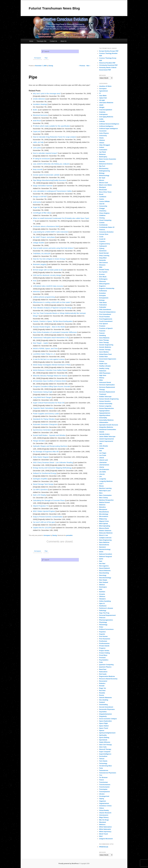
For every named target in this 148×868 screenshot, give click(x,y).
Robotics (102, 683)
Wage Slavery (104, 817)
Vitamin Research (105, 813)
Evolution (102, 293)
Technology (103, 763)
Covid (101, 237)
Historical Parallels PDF (107, 63)
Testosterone (104, 770)
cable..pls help (38, 142)
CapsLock (37, 131)
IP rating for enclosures (42, 159)
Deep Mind (103, 258)
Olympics (102, 599)
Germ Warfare (104, 352)
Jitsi (101, 444)
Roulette (102, 693)
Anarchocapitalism (106, 110)
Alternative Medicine (106, 103)
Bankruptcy (103, 157)
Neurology (103, 575)
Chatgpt (102, 208)
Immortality (103, 418)
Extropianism (104, 298)
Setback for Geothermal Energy (45, 473)
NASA (101, 552)
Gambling (102, 335)
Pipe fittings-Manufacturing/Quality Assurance (50, 180)
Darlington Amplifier (40, 479)
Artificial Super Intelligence (108, 129)
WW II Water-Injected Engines (44, 511)
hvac (35, 281)
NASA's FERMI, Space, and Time (45, 348)
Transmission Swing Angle (43, 392)
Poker (101, 627)
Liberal (102, 458)
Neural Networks (105, 571)
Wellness (102, 825)
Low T (101, 484)
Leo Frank (103, 455)
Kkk (100, 451)
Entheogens (103, 279)
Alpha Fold (103, 98)
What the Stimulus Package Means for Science (50, 376)
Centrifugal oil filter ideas (42, 213)
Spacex (102, 730)
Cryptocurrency (105, 244)
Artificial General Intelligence (109, 124)
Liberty (102, 467)
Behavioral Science (106, 164)
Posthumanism (104, 643)
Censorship (103, 206)
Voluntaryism (104, 815)
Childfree (102, 215)
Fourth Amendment (106, 321)
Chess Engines (104, 213)
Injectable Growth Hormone (109, 425)
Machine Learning (105, 488)
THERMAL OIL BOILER (42, 254)
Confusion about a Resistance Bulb (46, 226)
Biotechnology (104, 175)
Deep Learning (104, 256)
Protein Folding (104, 653)
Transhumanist (104, 787)
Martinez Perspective (106, 500)
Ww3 (101, 836)
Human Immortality (106, 404)
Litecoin (102, 474)
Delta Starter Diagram (41, 457)
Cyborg (102, 248)
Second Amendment (106, 707)
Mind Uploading (105, 526)
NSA (101, 589)
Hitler (101, 380)
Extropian (102, 295)
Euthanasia (103, 291)
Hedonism (103, 371)
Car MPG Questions (40, 489)
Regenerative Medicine (107, 676)
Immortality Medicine (106, 420)
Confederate (103, 225)
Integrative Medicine (106, 427)
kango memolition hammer (43, 186)
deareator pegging (40, 264)
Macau (101, 486)
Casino (102, 199)
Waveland (102, 822)
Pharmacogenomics (106, 620)
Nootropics (103, 587)
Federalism (103, 305)
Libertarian (103, 462)
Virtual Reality (104, 810)
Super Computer (105, 752)
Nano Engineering (105, 540)
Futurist (102, 333)
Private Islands (104, 646)
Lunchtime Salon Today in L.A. (44, 354)
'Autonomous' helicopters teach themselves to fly (51, 338)
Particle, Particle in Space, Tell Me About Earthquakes (53, 321)
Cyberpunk (103, 246)
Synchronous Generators (42, 430)
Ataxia (101, 138)
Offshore (102, 596)
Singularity (103, 716)
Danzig (55, 535)
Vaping (102, 799)
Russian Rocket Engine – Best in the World (49, 327)
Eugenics (102, 286)
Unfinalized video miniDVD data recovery (48, 286)
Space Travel (104, 728)
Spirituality (103, 735)
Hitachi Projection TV (41, 506)
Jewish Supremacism (106, 439)
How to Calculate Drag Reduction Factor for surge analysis (55, 137)
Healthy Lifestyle (105, 366)
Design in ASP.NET (40, 197)
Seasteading (103, 705)
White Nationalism (105, 827)
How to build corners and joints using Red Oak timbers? (54, 248)
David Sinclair (104, 253)
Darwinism (103, 251)
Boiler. (35, 110)
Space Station (104, 726)
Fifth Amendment (105, 309)
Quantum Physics (105, 667)
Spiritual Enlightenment (107, 733)
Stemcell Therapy (105, 749)
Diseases (102, 265)
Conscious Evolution (106, 232)
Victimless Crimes (105, 806)
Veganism (103, 801)
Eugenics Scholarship (107, 288)
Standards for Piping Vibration (44, 419)
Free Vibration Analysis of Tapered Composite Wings (52, 308)
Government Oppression (108, 359)
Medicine (102, 505)
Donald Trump (104, 270)
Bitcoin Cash (104, 183)
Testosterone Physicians (108, 773)
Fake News (103, 302)
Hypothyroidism (105, 415)
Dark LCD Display (40, 495)
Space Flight (103, 723)
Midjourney (103, 519)
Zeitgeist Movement (106, 839)
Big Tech (102, 166)
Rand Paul (103, 669)
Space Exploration (105, 721)
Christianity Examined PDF (108, 65)
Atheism (102, 140)
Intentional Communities (108, 429)
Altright (102, 107)
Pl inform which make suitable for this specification (52, 126)
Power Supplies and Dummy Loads (46, 414)
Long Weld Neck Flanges (42, 397)
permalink (69, 535)
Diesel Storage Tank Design (43, 484)
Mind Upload (103, 524)
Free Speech (103, 324)
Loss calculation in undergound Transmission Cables (52, 191)
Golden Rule (103, 357)
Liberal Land (103, 460)
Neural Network (104, 568)
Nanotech (102, 547)
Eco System (103, 272)
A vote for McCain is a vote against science (49, 359)
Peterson (102, 618)
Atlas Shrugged (104, 145)
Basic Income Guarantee (108, 159)
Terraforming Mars (105, 766)
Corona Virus (104, 234)
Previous (81, 66)
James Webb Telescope (107, 437)
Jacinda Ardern (104, 434)
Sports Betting (104, 737)
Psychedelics (104, 660)
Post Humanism (105, 639)
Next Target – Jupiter (41, 343)
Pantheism (103, 606)
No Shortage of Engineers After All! (46, 452)
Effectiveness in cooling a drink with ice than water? (52, 302)
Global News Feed (105, 354)
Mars (101, 493)
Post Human (103, 636)
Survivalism (103, 756)
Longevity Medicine (106, 481)
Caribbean (103, 197)
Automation (103, 150)
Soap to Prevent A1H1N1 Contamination (48, 517)
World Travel (103, 834)
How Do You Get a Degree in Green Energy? (50, 259)
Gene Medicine (104, 338)
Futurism (102, 331)
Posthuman (103, 641)
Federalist (103, 307)
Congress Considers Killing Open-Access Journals (52, 386)
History (102, 378)
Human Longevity (105, 406)
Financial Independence (107, 312)
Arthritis (102, 121)
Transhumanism (105, 785)
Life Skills (103, 472)
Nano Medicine (104, 542)
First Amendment (105, 314)
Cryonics (102, 241)
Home (31, 41)
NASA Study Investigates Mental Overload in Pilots (52, 365)
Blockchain (103, 190)
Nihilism (102, 585)
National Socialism (106, 554)
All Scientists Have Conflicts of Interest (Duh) (50, 381)
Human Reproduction (106, 408)
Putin (101, 662)
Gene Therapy (104, 340)
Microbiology (104, 514)
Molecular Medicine (106, 533)
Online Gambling (105, 601)
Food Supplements (106, 319)
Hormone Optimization (107, 385)
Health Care (103, 364)
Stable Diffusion (105, 742)
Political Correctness (106, 629)
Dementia (102, 260)
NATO (101, 559)
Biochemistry (104, 168)
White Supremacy (105, 832)
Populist (102, 634)
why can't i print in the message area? (47, 93)
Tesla (101, 768)
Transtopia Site (41, 41)
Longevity (103, 479)
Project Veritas (104, 651)
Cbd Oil (102, 204)
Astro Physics (104, 133)
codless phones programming (44, 297)
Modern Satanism (105, 531)
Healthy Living (104, 368)
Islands (102, 432)
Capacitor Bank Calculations (43, 408)
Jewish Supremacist (106, 441)
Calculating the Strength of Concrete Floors (49, 500)
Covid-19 (102, 239)
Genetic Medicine (105, 347)
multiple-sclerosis (105, 538)
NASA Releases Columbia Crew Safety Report (50, 370)
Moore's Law (103, 535)
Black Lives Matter (105, 185)
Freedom (102, 326)
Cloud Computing (105, 220)
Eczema (102, 274)
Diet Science (103, 263)
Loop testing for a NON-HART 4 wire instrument (51, 232)
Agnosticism (103, 91)
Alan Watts (103, 96)
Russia (102, 695)
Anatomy (102, 112)
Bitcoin (102, 180)
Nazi (101, 561)
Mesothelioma (104, 512)
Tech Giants (103, 761)
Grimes (102, 361)
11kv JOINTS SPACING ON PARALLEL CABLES (51, 164)
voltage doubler (39, 243)
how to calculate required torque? (45, 153)
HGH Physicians (105, 373)
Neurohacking (104, 573)
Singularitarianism (105, 714)
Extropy (102, 300)
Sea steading (104, 700)
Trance (101, 780)
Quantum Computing (106, 665)
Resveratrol (103, 681)
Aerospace (47, 535)
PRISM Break (104, 847)
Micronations (104, 516)
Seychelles (103, 712)
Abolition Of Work (105, 86)
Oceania (102, 594)
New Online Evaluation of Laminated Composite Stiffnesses (55, 332)
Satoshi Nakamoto (105, 698)
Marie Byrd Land (105, 491)
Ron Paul (102, 691)
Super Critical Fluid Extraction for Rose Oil (49, 403)
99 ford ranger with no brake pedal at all (48, 270)
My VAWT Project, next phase (44, 237)
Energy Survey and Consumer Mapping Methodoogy (52, 468)
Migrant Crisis (104, 521)
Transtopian (103, 789)
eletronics (37, 291)
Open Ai (102, 603)
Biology (102, 173)
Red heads (103, 674)
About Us (63, 41)
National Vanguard (105, 556)
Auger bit (36, 207)
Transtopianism (104, 792)
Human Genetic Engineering (109, 399)
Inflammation (104, 422)
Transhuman (103, 782)
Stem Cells (103, 747)
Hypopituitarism (105, 413)
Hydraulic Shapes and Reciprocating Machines (50, 446)
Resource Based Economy (108, 679)
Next (89, 66)
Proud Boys (103, 655)
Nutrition (102, 592)
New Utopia (103, 580)
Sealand (102, 702)
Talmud (102, 759)
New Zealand (104, 582)
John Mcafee (104, 446)
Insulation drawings (40, 104)
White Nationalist (105, 829)
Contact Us (53, 41)
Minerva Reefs (104, 528)
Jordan (102, 448)
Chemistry (103, 211)
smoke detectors (39, 99)
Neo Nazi (102, 564)
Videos (101, 808)
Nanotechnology (105, 549)
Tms (101, 775)
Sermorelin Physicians (107, 709)
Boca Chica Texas (105, 192)
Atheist (102, 143)
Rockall (102, 686)
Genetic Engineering (106, 345)
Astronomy (103, 136)
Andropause (103, 114)
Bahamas (102, 154)
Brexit (101, 194)
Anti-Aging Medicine (106, 117)
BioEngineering (104, 171)
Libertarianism (104, 465)
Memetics (102, 507)
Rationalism (103, 672)
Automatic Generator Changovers (45, 424)
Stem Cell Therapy (105, 745)
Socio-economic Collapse (108, 719)
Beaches (102, 161)
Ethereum (102, 281)
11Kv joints (37, 148)
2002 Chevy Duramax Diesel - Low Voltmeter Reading (53, 462)
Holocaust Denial (105, 382)
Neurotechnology (105, 578)
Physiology (103, 622)
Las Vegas (103, 453)
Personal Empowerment (107, 615)
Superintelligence (105, 754)
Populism (102, 632)
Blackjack (102, 187)
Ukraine (102, 794)
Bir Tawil (102, 178)
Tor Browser (103, 777)
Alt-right (102, 100)
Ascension (103, 131)
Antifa (101, 119)
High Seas (103, 375)
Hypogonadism (104, 411)
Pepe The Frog (104, 613)
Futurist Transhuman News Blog (54, 8)
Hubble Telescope (105, 397)
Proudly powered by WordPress (69, 864)
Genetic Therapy (105, 350)
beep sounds (38, 169)
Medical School (104, 502)
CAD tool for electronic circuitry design (47, 275)
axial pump (37, 202)
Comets (102, 223)
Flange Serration (39, 441)
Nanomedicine (104, 545)
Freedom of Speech (106, 328)
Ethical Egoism (104, 284)
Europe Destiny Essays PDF (109, 51)
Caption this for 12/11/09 (42, 528)
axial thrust (37, 120)
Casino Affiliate (104, 201)
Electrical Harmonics (41, 115)
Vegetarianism (104, 803)
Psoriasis (102, 658)
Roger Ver (103, 688)
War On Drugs (104, 820)
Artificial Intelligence (106, 126)
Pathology (103, 610)
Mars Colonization (105, 495)
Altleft (101, 105)
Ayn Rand (102, 152)
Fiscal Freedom (104, 317)
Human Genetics (105, 401)
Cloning (102, 218)
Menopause (103, 509)
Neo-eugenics (104, 566)
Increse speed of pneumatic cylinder (46, 175)
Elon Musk (103, 277)
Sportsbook (103, 740)
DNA (101, 267)
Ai (100, 93)
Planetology (103, 625)
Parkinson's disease (106, 608)
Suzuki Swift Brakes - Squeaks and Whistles (49, 435)
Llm (100, 476)
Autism (102, 147)
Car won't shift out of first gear (44, 522)
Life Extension (104, 469)
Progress (102, 648)
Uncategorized (104, 796)
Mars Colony (103, 498)
